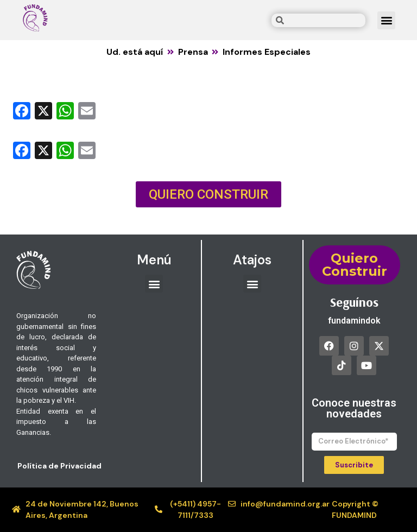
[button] (386, 20)
